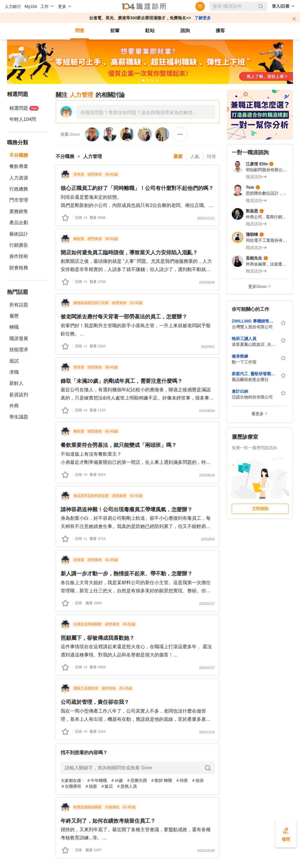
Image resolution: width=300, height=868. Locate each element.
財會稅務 (19, 268)
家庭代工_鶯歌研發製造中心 (254, 374)
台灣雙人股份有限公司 (252, 327)
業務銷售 (19, 211)
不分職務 (19, 155)
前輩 (115, 31)
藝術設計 (19, 234)
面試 (14, 361)
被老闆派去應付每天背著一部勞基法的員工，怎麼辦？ (124, 317)
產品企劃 (19, 223)
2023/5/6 (208, 539)
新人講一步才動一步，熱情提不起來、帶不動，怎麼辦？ (127, 574)
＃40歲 (117, 781)
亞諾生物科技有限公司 (252, 397)
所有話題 (19, 305)
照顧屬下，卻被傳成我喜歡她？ (98, 638)
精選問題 (24, 108)
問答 (80, 31)
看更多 (258, 414)
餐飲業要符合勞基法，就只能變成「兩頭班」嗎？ (119, 445)
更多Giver (258, 287)
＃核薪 (91, 786)
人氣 (195, 156)
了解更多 (203, 18)
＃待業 (182, 781)
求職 (14, 372)
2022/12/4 (207, 732)
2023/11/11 (206, 218)
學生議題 (19, 417)
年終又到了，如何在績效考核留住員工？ (108, 821)
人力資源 (19, 178)
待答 (212, 156)
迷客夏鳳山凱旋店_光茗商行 (254, 344)
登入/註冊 (281, 6)
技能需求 (19, 350)
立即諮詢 (260, 509)
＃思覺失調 (137, 781)
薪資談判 (19, 395)
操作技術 (19, 256)
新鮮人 (16, 383)
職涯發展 (19, 338)
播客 (220, 31)
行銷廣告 (19, 245)
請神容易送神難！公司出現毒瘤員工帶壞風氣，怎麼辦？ (127, 510)
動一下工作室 (244, 362)
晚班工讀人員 (244, 339)
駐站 (150, 31)
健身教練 (240, 356)
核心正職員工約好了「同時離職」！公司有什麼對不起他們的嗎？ (137, 188)
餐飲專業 (19, 166)
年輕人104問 (23, 119)
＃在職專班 (71, 786)
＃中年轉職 (97, 781)
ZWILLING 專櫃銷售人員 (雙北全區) (254, 321)
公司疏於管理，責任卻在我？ (95, 702)
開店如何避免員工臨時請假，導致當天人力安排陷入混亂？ (129, 253)
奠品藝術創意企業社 (250, 380)
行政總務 (19, 189)
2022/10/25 (206, 851)
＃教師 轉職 (161, 781)
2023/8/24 (207, 411)
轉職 (14, 327)
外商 (14, 406)
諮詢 (185, 31)
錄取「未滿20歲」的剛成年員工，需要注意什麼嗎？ (122, 381)
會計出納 (240, 391)
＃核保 (197, 781)
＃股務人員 (127, 786)
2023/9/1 (208, 347)
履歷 (14, 316)
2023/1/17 (207, 604)
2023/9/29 (207, 282)
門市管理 (19, 200)
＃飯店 (107, 786)
